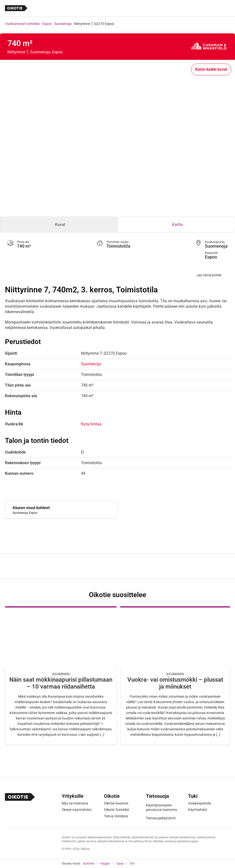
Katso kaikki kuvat (211, 69)
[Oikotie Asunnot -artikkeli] (61, 676)
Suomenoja (63, 24)
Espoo (47, 24)
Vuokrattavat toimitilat (22, 24)
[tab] (59, 225)
